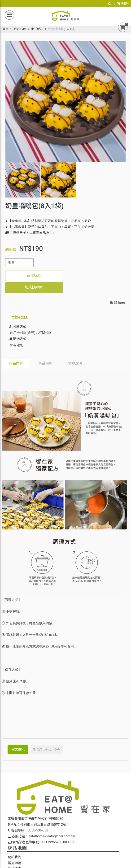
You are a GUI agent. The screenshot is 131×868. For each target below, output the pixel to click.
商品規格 (45, 363)
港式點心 (37, 29)
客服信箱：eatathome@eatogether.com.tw (41, 836)
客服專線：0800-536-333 (28, 830)
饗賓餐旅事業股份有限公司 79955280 (35, 819)
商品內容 (16, 363)
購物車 (123, 3)
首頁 (5, 29)
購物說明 (75, 363)
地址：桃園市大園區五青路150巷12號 (37, 825)
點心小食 (20, 29)
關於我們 (14, 857)
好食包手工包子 (47, 749)
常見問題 (14, 863)
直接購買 (34, 276)
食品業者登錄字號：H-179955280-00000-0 (41, 842)
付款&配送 (19, 317)
